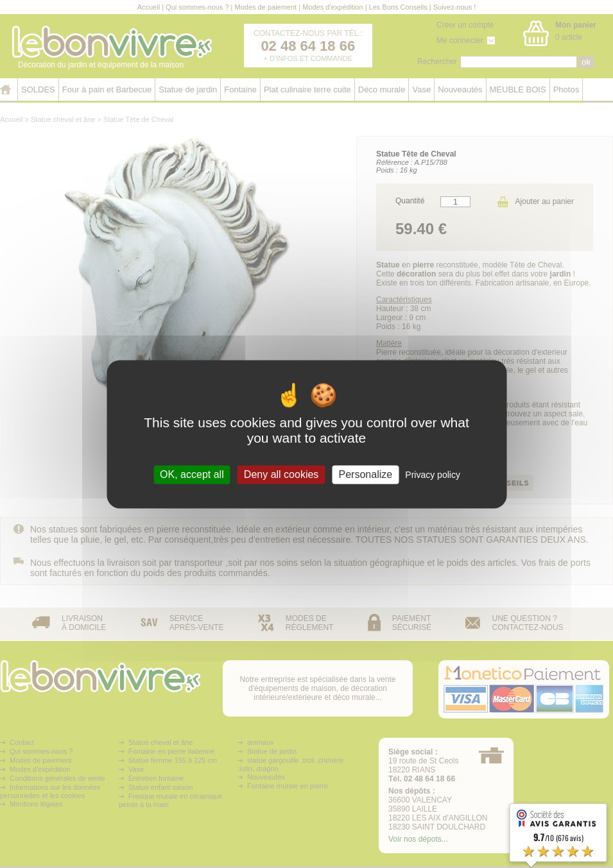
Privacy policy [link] (433, 475)
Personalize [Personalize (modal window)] (366, 474)
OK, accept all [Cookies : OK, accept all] (192, 474)
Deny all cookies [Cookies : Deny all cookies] (281, 474)
